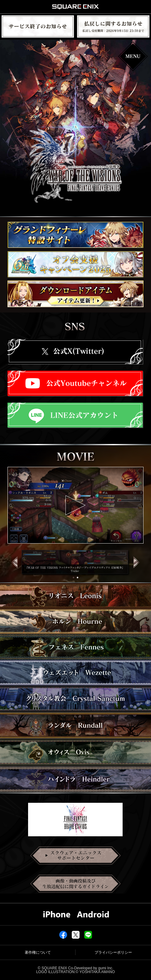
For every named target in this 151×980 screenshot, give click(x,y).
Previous (12, 568)
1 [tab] (74, 578)
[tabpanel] (76, 563)
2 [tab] (78, 578)
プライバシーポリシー (113, 952)
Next (139, 568)
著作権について (38, 952)
